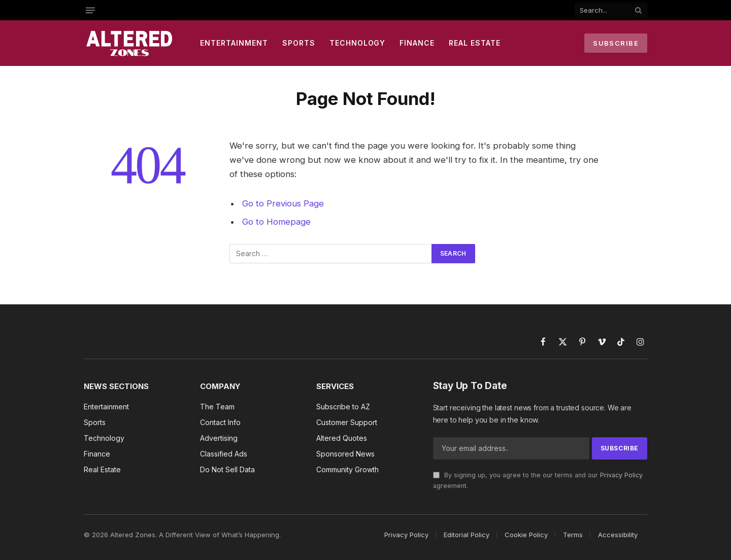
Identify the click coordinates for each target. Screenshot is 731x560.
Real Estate (475, 43)
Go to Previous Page (283, 203)
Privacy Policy (621, 475)
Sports (299, 43)
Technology (358, 43)
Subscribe (616, 43)
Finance (417, 43)
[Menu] (90, 10)
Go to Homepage (276, 222)
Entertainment (234, 43)
